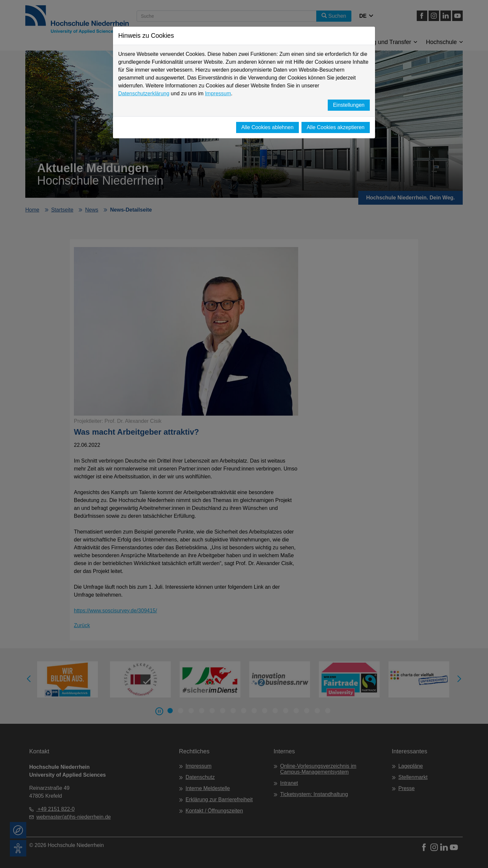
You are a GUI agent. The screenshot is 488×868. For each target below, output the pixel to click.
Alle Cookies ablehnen (267, 127)
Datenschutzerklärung (144, 93)
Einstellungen (349, 105)
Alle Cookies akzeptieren (336, 127)
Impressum (218, 93)
